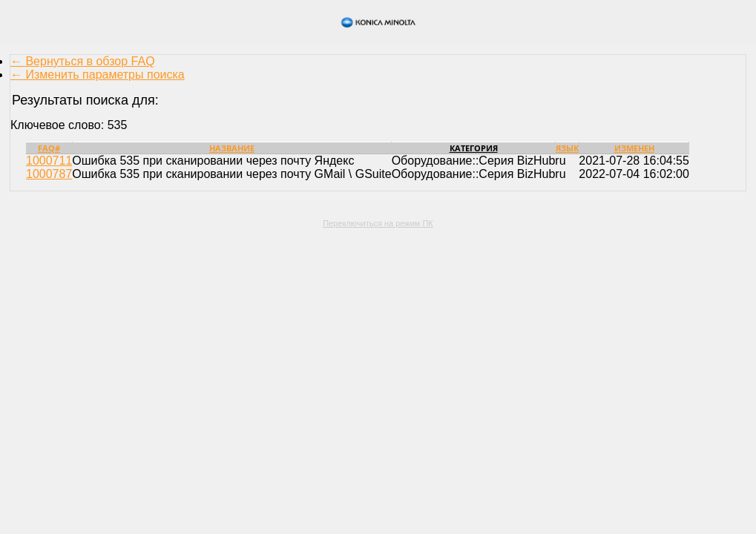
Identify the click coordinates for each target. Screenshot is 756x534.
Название (232, 148)
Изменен (634, 148)
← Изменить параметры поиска (98, 75)
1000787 (49, 174)
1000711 (49, 161)
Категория (474, 148)
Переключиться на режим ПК (378, 223)
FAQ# (49, 148)
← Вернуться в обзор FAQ (83, 61)
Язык (567, 148)
